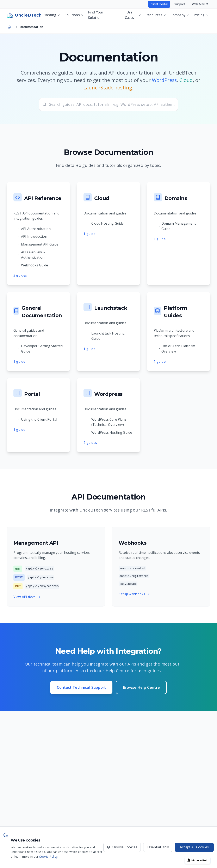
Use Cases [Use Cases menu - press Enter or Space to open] (133, 15)
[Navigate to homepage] (9, 27)
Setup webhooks (134, 594)
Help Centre (117, 671)
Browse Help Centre (141, 687)
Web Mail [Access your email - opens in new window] (200, 4)
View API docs (27, 597)
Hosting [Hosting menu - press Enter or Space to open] (52, 15)
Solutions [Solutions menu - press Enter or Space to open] (74, 15)
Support (180, 4)
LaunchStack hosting (108, 87)
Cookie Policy (48, 857)
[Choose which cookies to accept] (122, 847)
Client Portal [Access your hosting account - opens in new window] (159, 4)
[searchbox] (108, 104)
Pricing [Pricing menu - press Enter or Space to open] (201, 15)
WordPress (164, 80)
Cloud (186, 80)
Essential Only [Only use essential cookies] (158, 847)
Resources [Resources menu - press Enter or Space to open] (156, 15)
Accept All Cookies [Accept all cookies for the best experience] (194, 847)
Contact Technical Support (81, 687)
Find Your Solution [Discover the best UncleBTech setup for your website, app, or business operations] (96, 15)
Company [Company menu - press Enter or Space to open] (180, 15)
